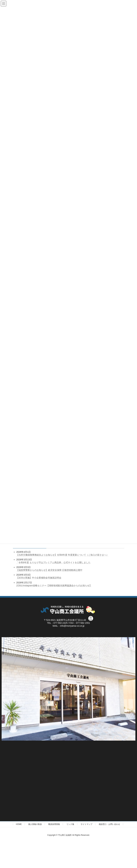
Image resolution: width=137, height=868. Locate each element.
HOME (19, 824)
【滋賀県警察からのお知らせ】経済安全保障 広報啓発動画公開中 (49, 570)
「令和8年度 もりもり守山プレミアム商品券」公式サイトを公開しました (53, 562)
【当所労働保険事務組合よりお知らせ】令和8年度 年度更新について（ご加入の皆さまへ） (62, 555)
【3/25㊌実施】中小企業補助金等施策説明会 (39, 578)
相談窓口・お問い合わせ (109, 824)
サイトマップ (86, 824)
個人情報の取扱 (35, 824)
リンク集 (70, 824)
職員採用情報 (54, 824)
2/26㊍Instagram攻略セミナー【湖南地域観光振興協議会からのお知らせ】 (54, 585)
